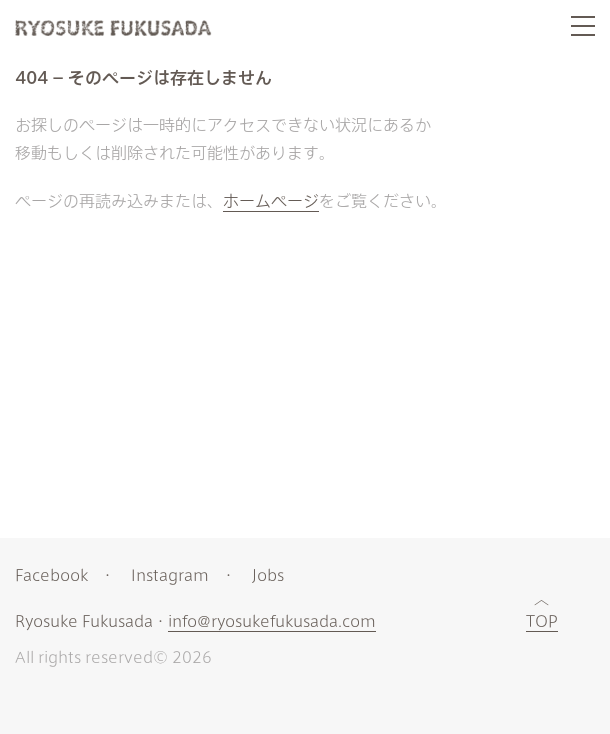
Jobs (268, 574)
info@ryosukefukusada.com (272, 621)
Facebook (51, 574)
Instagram (170, 574)
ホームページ (271, 200)
